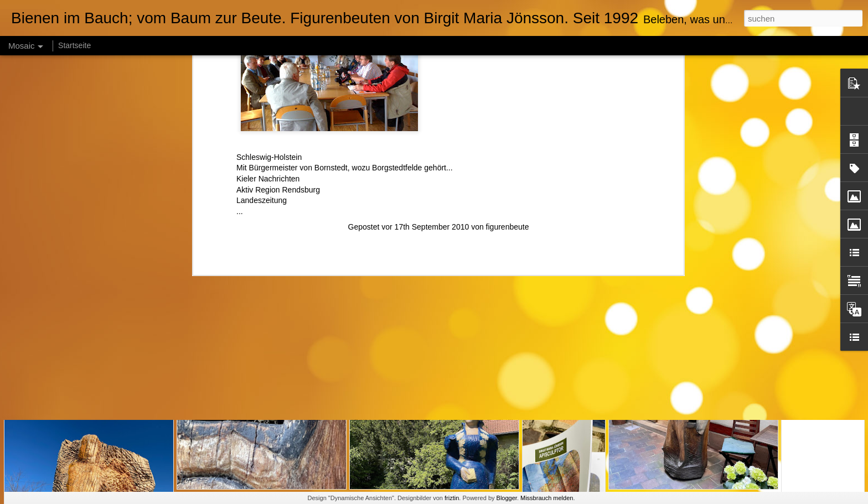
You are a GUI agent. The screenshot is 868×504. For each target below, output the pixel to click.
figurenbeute (508, 60)
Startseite (74, 45)
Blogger (507, 498)
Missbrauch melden (547, 498)
